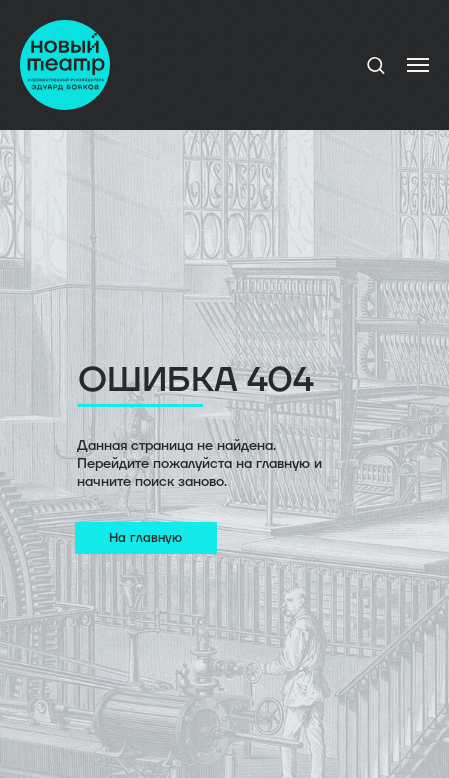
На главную (145, 538)
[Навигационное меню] (418, 65)
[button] (375, 64)
